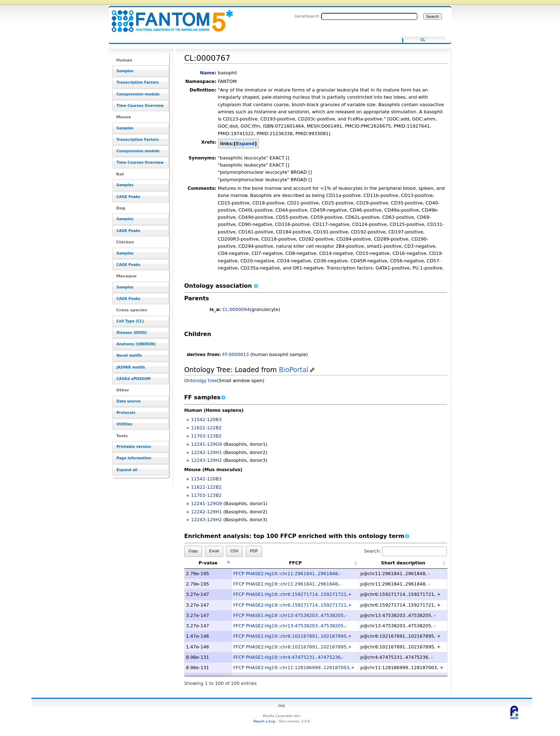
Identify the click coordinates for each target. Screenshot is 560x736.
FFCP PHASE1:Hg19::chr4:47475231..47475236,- (288, 657)
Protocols (126, 413)
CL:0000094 (236, 309)
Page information (134, 458)
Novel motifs (129, 355)
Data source (129, 401)
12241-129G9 (207, 444)
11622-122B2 (206, 428)
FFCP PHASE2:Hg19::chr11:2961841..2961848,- (287, 574)
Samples (125, 71)
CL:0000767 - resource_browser (168, 17)
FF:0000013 (236, 354)
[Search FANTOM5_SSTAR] (369, 16)
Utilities (124, 424)
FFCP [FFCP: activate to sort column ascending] (295, 563)
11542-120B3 (206, 419)
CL (423, 40)
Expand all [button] (127, 470)
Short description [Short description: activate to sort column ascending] (403, 563)
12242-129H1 (207, 452)
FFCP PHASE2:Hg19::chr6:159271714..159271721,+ (292, 605)
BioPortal (294, 370)
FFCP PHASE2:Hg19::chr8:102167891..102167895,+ (292, 647)
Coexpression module (138, 94)
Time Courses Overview (140, 106)
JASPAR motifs (131, 367)
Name (207, 73)
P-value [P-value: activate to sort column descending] (208, 563)
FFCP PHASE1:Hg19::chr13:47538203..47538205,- (290, 615)
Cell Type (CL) (130, 321)
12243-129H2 (207, 460)
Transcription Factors (138, 82)
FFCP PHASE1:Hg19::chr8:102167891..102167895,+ (292, 636)
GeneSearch (307, 16)
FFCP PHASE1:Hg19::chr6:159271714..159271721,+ (292, 594)
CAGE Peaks (128, 197)
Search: (405, 551)
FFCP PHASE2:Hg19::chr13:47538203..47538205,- (290, 626)
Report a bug (264, 721)
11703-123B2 (206, 436)
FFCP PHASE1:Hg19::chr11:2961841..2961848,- (287, 584)
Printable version (134, 447)
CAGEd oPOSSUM (133, 379)
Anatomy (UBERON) (136, 344)
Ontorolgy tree (201, 381)
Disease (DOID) (132, 333)
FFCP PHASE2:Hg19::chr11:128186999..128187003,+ (294, 668)
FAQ (282, 706)
